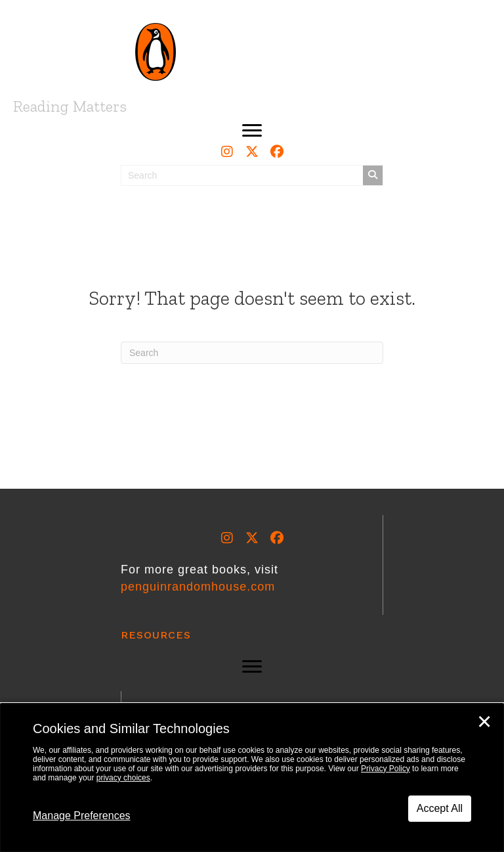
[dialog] (252, 778)
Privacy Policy (386, 769)
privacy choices (123, 778)
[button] (252, 131)
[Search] (252, 353)
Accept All (440, 808)
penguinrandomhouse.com (198, 587)
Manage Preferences (82, 816)
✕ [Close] (484, 722)
